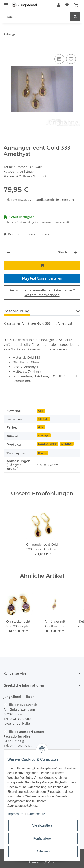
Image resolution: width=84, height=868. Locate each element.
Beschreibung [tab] (17, 311)
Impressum (15, 814)
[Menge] (34, 252)
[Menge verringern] (9, 252)
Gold (41, 411)
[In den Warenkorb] (7, 48)
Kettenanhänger (47, 444)
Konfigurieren (43, 838)
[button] (59, 5)
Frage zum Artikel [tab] (53, 311)
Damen (42, 453)
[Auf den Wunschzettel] (71, 59)
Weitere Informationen (42, 295)
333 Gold (43, 419)
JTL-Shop (50, 862)
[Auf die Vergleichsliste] (59, 59)
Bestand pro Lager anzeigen (27, 234)
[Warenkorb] (76, 5)
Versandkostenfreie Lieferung (52, 200)
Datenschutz (36, 814)
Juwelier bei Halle (17, 723)
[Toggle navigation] (6, 3)
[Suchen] (37, 17)
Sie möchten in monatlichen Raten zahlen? (42, 293)
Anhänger (28, 172)
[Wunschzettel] (67, 5)
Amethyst (44, 435)
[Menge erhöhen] (75, 252)
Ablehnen (43, 851)
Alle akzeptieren (43, 825)
